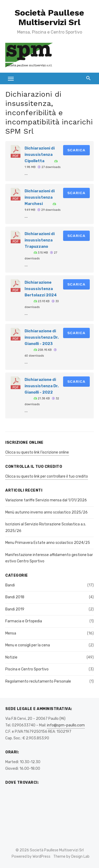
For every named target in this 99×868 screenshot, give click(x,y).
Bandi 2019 (15, 609)
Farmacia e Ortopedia (24, 621)
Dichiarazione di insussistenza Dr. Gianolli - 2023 (42, 337)
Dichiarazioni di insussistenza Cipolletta (40, 155)
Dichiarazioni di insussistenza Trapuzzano (40, 240)
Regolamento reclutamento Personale (38, 681)
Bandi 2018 (15, 597)
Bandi (10, 585)
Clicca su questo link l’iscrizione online (37, 452)
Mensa (11, 633)
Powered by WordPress (31, 857)
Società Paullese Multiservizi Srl (49, 17)
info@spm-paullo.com (66, 725)
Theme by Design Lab (71, 857)
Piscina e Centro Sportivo (27, 669)
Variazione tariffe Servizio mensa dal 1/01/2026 (46, 500)
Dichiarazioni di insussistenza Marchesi (40, 197)
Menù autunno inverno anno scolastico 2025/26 (46, 512)
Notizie (11, 657)
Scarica (76, 150)
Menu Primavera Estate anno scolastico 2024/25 (48, 543)
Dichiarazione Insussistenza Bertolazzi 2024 (41, 289)
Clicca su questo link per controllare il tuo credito (47, 476)
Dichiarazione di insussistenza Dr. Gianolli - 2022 (42, 386)
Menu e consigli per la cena (28, 645)
